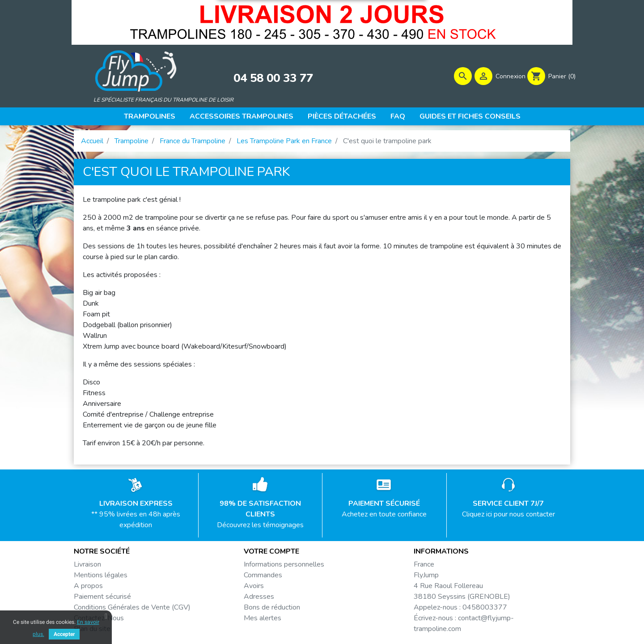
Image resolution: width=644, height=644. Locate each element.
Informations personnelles (284, 567)
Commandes (263, 578)
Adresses (259, 599)
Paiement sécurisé (102, 599)
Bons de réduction (272, 610)
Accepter (64, 634)
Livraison (87, 567)
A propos (88, 589)
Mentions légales (101, 578)
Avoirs (254, 589)
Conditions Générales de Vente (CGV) (132, 610)
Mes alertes (263, 621)
